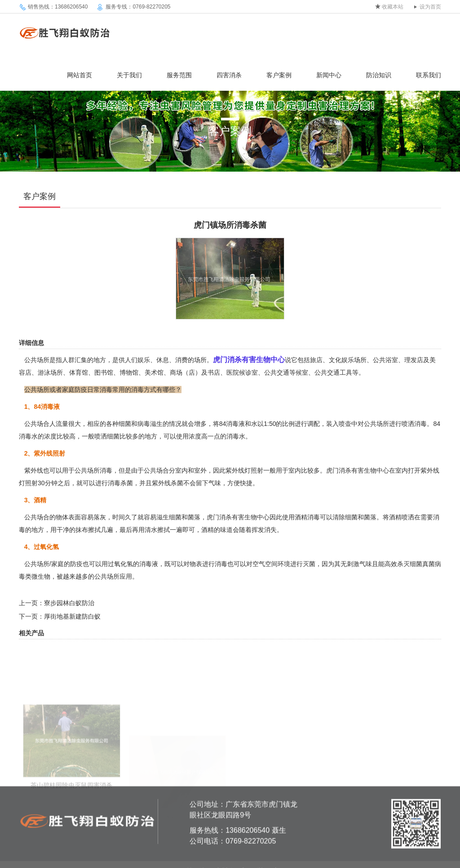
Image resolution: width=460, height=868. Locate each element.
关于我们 (129, 75)
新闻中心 (329, 75)
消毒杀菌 (120, 483)
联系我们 (429, 75)
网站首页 (80, 75)
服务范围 (179, 75)
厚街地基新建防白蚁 (72, 616)
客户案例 (279, 75)
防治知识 (379, 75)
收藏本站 (393, 7)
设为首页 (430, 7)
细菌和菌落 (185, 517)
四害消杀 (229, 75)
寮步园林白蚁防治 (69, 603)
